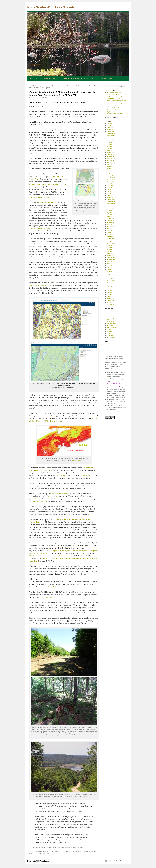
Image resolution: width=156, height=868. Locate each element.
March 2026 (110, 127)
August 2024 (110, 164)
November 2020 (111, 244)
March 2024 (110, 174)
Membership (47, 78)
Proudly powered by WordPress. (116, 861)
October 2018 (110, 283)
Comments (104, 78)
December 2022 (111, 201)
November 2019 (111, 261)
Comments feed (111, 347)
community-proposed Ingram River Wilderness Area (48, 184)
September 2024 (111, 162)
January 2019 (110, 279)
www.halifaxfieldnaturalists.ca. (52, 587)
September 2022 (111, 207)
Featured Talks (110, 314)
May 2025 (109, 147)
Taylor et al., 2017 (60, 475)
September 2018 (111, 285)
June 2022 (109, 211)
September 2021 (111, 228)
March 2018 (110, 296)
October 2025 (110, 137)
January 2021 (110, 240)
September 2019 (111, 263)
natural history (64, 847)
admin (51, 98)
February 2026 (110, 129)
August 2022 (110, 209)
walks (108, 333)
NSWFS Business (111, 324)
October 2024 (110, 160)
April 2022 (109, 215)
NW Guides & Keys (87, 78)
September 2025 (111, 139)
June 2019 (109, 269)
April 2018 (109, 294)
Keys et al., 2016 (55, 421)
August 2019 (110, 265)
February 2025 (110, 153)
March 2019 (110, 275)
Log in (108, 343)
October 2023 (110, 182)
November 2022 (111, 203)
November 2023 (111, 180)
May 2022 (109, 213)
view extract (42, 244)
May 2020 (109, 250)
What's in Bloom (111, 337)
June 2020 (109, 248)
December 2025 (111, 133)
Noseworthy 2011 (43, 421)
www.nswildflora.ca (51, 597)
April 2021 (109, 234)
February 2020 (110, 256)
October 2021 (110, 226)
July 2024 (109, 166)
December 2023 (111, 178)
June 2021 (109, 232)
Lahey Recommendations (59, 494)
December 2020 (111, 242)
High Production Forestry (38, 501)
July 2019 (109, 267)
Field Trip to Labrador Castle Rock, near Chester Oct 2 (82, 86)
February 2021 (110, 238)
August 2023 (110, 186)
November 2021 (111, 224)
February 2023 (110, 197)
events (108, 312)
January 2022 (110, 221)
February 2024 (110, 176)
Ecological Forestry (51, 496)
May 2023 (109, 191)
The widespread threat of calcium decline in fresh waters (47, 556)
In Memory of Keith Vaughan (114, 114)
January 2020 (110, 258)
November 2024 (111, 158)
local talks (109, 320)
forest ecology (56, 847)
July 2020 (109, 246)
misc (111, 78)
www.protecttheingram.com (39, 197)
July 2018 (109, 289)
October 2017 (110, 302)
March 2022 (110, 217)
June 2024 (109, 168)
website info (110, 335)
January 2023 (110, 199)
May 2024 (109, 170)
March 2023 (110, 195)
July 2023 (109, 188)
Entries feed (110, 345)
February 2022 (110, 219)
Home (32, 78)
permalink (80, 847)
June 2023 (109, 189)
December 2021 (111, 223)
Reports (109, 329)
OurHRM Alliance (111, 326)
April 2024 (109, 172)
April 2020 (109, 252)
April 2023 (109, 193)
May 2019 (109, 271)
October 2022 (110, 205)
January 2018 (110, 300)
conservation (47, 847)
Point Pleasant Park (112, 327)
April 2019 (109, 273)
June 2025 (109, 145)
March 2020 (110, 254)
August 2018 (110, 287)
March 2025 (110, 151)
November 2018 (111, 281)
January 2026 (110, 131)
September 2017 (111, 304)
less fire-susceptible (86, 475)
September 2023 (111, 184)
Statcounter (3, 867)
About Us (38, 78)
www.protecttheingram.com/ (39, 228)
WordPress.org (110, 349)
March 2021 (110, 236)
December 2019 (111, 259)
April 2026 (109, 125)
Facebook (56, 78)
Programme (65, 78)
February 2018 (110, 298)
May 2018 (109, 293)
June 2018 (109, 291)
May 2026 (109, 123)
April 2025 (109, 149)
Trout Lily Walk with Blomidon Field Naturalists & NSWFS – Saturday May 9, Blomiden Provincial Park (116, 110)
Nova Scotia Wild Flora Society (51, 7)
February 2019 (110, 277)
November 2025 (111, 135)
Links (97, 78)
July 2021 (109, 230)
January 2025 (110, 155)
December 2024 (111, 156)
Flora (108, 316)
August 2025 (110, 141)
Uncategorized (110, 331)
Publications (75, 78)
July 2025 (109, 143)
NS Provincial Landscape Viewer (41, 285)
